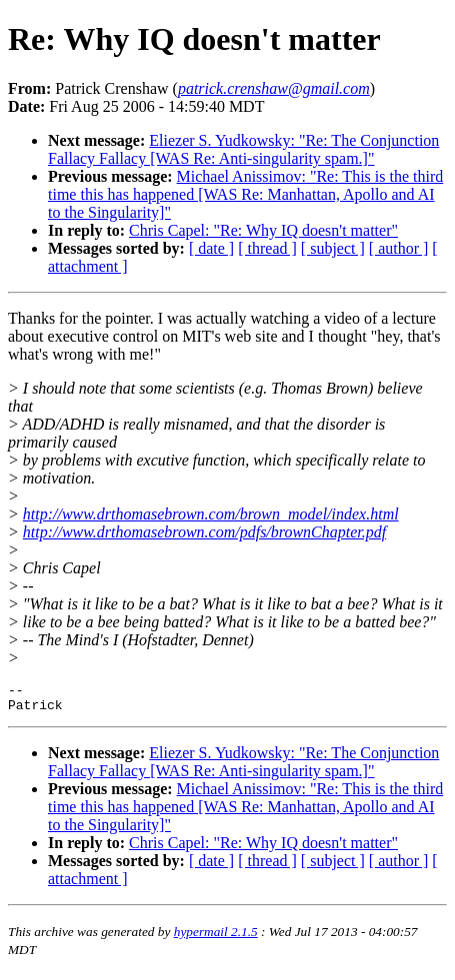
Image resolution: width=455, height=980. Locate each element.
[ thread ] (267, 248)
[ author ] (399, 248)
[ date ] (211, 248)
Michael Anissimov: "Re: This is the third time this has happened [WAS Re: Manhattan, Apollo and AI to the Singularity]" (245, 194)
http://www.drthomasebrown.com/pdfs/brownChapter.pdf (204, 532)
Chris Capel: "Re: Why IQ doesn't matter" (263, 230)
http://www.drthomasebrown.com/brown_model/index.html (211, 514)
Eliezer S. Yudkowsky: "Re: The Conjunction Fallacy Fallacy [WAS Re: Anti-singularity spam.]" (243, 149)
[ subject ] (333, 248)
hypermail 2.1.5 (216, 938)
